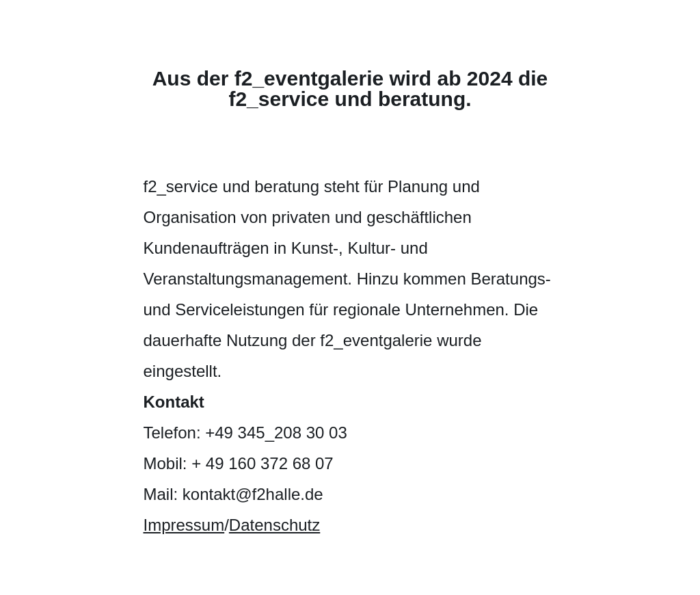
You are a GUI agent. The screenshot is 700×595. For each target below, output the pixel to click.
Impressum (184, 525)
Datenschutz (274, 525)
